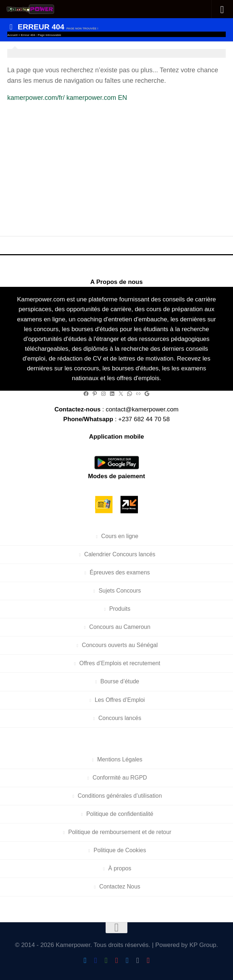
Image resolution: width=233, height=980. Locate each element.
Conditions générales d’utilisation (120, 796)
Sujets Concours (120, 591)
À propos (120, 868)
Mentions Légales (120, 759)
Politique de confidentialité (120, 814)
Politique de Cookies (120, 850)
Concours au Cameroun (120, 627)
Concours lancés (120, 718)
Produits (120, 609)
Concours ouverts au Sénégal (120, 645)
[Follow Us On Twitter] (85, 961)
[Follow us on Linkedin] (138, 961)
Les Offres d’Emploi (120, 700)
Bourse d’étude (120, 681)
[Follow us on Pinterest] (148, 961)
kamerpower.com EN (97, 98)
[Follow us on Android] (106, 961)
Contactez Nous (120, 887)
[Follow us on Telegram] (127, 961)
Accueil (12, 35)
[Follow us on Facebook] (96, 961)
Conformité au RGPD (120, 778)
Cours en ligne (120, 536)
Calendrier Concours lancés (120, 554)
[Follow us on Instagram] (117, 961)
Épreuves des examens (120, 572)
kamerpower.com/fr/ (36, 98)
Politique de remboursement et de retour (120, 832)
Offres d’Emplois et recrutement (120, 663)
